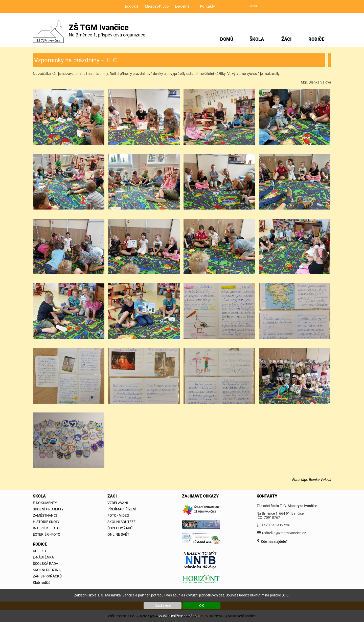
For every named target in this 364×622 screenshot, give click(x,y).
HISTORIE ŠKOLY (46, 522)
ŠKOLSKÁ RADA (45, 564)
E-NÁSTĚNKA (43, 557)
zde (203, 616)
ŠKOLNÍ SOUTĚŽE (121, 522)
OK (202, 606)
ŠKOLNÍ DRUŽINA (47, 570)
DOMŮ (227, 39)
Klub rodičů (42, 583)
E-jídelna (182, 6)
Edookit (131, 6)
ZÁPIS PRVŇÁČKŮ (47, 576)
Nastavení (163, 606)
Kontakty (207, 6)
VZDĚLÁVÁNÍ (118, 503)
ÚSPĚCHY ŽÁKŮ (120, 528)
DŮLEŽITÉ (41, 551)
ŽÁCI (286, 39)
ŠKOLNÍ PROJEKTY (48, 509)
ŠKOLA (257, 39)
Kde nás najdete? (274, 542)
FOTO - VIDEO (118, 515)
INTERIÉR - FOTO (46, 528)
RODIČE (316, 39)
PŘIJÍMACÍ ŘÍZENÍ (122, 509)
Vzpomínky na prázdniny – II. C (76, 60)
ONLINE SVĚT (118, 534)
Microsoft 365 (157, 6)
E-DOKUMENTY (45, 503)
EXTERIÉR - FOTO (47, 534)
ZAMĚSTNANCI (45, 515)
